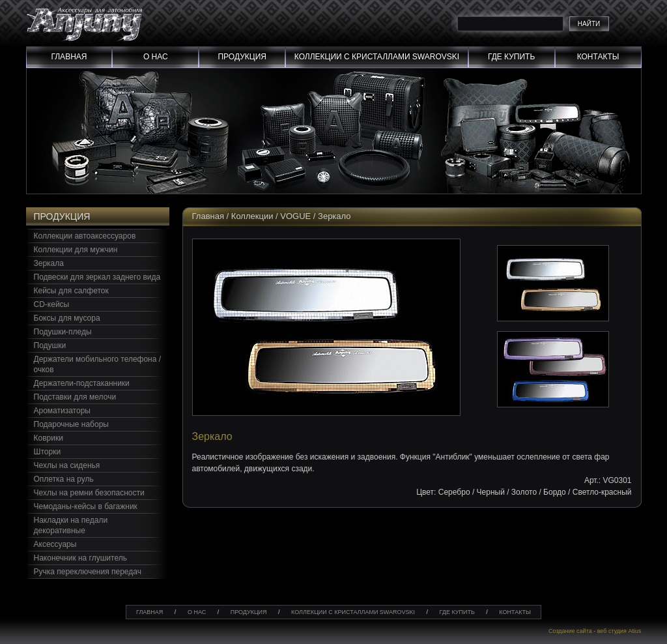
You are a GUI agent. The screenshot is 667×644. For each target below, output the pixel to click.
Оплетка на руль (64, 479)
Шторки (48, 452)
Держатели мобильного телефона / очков (98, 364)
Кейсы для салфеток (71, 291)
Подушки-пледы (63, 332)
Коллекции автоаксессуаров (85, 236)
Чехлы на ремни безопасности (89, 493)
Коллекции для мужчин (76, 250)
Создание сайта (570, 631)
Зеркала (49, 263)
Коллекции (252, 216)
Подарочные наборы (71, 424)
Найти (589, 24)
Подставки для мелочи (75, 397)
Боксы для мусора (67, 318)
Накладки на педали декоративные (71, 525)
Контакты (515, 612)
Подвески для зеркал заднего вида (97, 277)
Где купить (457, 612)
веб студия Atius (619, 631)
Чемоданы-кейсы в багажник (86, 506)
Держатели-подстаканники (82, 383)
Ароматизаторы (62, 411)
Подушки (50, 345)
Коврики (49, 438)
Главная (208, 216)
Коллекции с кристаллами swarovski (353, 612)
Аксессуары (55, 544)
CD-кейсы (52, 304)
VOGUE (295, 216)
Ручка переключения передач (88, 572)
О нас (197, 612)
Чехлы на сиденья (67, 465)
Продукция (249, 612)
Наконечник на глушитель (80, 558)
